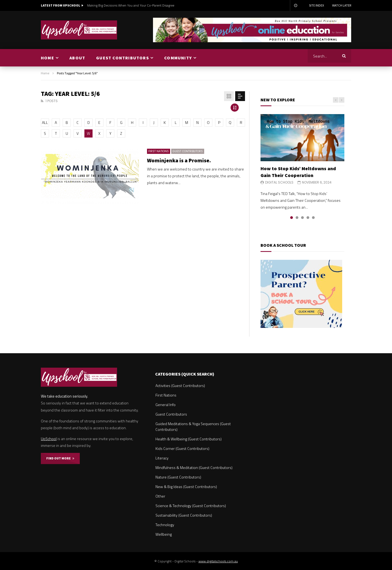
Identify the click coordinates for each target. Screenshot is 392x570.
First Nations (159, 151)
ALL (45, 122)
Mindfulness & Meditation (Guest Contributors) (194, 467)
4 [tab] (308, 218)
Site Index (316, 5)
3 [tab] (302, 218)
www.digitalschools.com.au (218, 561)
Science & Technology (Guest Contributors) (191, 506)
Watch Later (342, 5)
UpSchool (49, 439)
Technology (165, 525)
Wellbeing (164, 534)
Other (160, 496)
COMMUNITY (178, 58)
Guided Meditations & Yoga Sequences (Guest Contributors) (193, 426)
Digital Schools (279, 182)
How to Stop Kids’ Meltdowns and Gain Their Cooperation (298, 172)
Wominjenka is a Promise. (179, 160)
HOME (48, 58)
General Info (166, 405)
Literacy (162, 458)
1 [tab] (292, 218)
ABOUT (77, 58)
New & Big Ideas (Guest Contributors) (186, 487)
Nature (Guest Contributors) (178, 477)
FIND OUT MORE (60, 458)
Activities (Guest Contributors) (180, 385)
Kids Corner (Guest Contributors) (182, 448)
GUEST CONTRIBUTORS (122, 58)
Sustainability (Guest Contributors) (184, 515)
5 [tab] (313, 218)
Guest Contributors (188, 151)
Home (45, 73)
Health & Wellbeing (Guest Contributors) (189, 439)
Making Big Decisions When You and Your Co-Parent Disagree (131, 5)
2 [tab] (297, 218)
